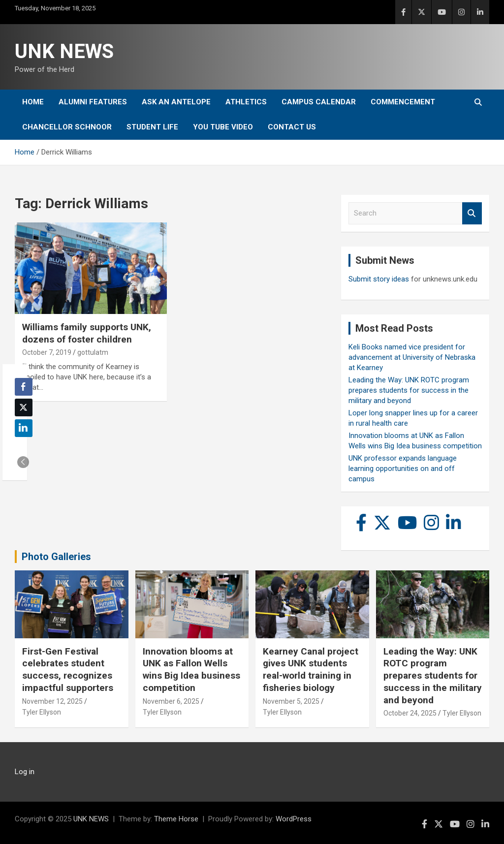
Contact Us (292, 127)
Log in (25, 772)
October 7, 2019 (47, 352)
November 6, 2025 (171, 701)
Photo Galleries (56, 557)
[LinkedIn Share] (24, 428)
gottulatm (93, 352)
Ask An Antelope (176, 102)
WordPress (294, 819)
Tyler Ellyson (42, 712)
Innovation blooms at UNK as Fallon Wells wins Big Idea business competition (191, 670)
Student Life (152, 127)
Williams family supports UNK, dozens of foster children (87, 333)
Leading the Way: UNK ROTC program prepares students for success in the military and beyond (409, 390)
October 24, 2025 (410, 713)
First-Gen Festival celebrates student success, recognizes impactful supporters (68, 670)
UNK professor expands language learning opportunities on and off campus (403, 469)
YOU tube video (223, 127)
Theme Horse (176, 819)
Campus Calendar (319, 102)
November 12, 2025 (52, 701)
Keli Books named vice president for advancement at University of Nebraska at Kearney (412, 357)
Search (472, 213)
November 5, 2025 (291, 701)
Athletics (246, 102)
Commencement (403, 102)
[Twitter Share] (24, 407)
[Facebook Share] (24, 387)
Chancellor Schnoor (67, 127)
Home (33, 102)
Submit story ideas (379, 279)
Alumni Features (93, 102)
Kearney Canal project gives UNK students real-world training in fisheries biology (311, 670)
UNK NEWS (64, 51)
